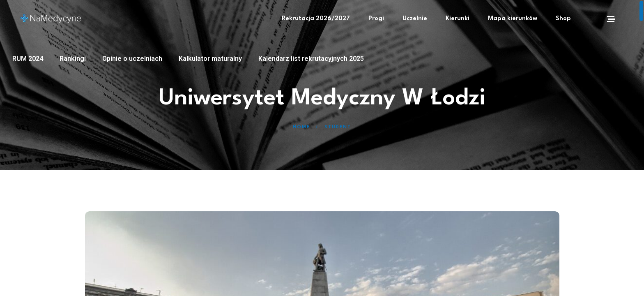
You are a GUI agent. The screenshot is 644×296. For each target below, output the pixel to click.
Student (338, 127)
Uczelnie (415, 19)
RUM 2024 (28, 59)
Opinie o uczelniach (132, 59)
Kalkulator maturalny (210, 59)
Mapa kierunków (513, 19)
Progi (376, 19)
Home (301, 127)
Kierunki (458, 19)
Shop (563, 19)
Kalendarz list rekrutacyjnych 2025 (311, 59)
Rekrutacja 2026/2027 (316, 19)
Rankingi (73, 59)
